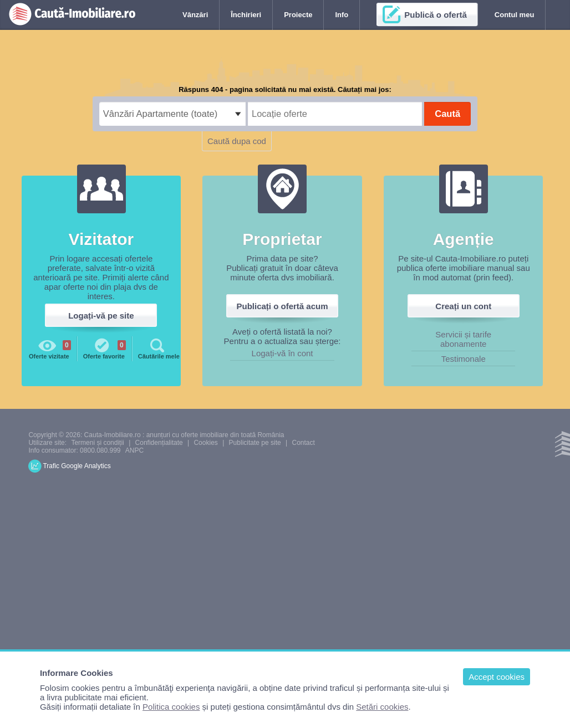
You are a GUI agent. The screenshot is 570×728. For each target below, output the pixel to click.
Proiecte (298, 15)
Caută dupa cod (237, 141)
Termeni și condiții (97, 443)
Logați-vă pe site (101, 316)
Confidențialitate (159, 443)
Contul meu (515, 15)
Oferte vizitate (50, 348)
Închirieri (246, 15)
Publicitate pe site (255, 443)
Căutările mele (159, 348)
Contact (303, 443)
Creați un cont (463, 306)
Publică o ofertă (436, 15)
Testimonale (464, 359)
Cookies (205, 443)
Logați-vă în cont (283, 353)
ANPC (134, 450)
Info (342, 15)
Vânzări (195, 15)
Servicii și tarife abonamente (463, 339)
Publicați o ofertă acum (283, 306)
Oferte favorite (105, 348)
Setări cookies (382, 707)
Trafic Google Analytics (77, 466)
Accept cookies (497, 677)
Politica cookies (171, 707)
